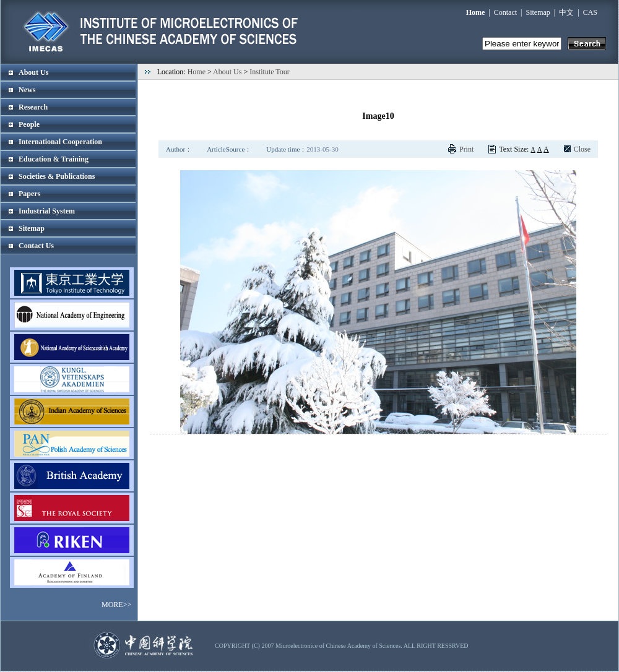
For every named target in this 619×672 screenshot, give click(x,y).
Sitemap (538, 12)
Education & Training (54, 159)
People (29, 124)
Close (582, 149)
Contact (505, 12)
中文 (566, 12)
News (27, 90)
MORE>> (116, 605)
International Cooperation (60, 142)
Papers (29, 194)
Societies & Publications (57, 176)
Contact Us (36, 246)
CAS (590, 12)
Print (466, 149)
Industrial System (47, 211)
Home (197, 72)
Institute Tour (270, 72)
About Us (33, 72)
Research (33, 107)
